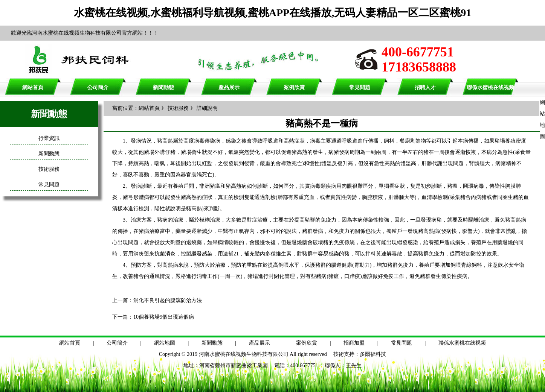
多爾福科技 (373, 354)
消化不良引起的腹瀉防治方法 (168, 300)
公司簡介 (98, 87)
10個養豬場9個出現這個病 (164, 317)
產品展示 (229, 87)
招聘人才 (425, 87)
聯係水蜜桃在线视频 (490, 87)
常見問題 (360, 87)
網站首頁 (33, 87)
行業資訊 (49, 138)
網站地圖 (165, 343)
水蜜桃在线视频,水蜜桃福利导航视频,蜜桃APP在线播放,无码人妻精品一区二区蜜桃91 (272, 13)
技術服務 (49, 169)
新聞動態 (163, 87)
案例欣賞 (294, 87)
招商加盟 (354, 343)
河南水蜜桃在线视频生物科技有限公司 (244, 354)
